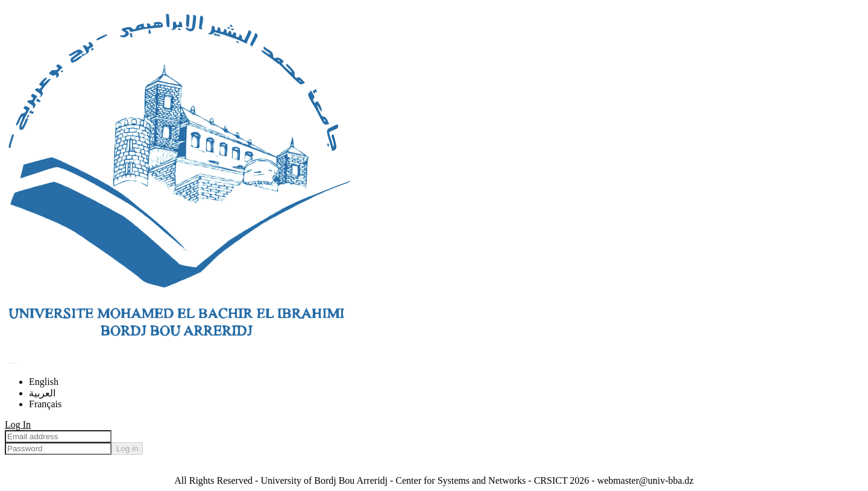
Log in (127, 449)
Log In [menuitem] (18, 424)
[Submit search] (13, 363)
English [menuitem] (44, 382)
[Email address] (58, 436)
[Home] (178, 349)
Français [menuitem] (45, 404)
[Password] (58, 449)
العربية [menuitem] (42, 393)
